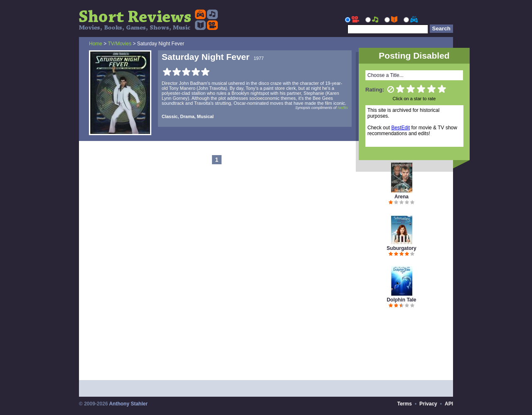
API (449, 404)
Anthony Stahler (128, 404)
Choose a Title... (385, 75)
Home (96, 44)
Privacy (428, 404)
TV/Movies (119, 44)
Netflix (343, 108)
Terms (405, 404)
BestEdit (400, 128)
